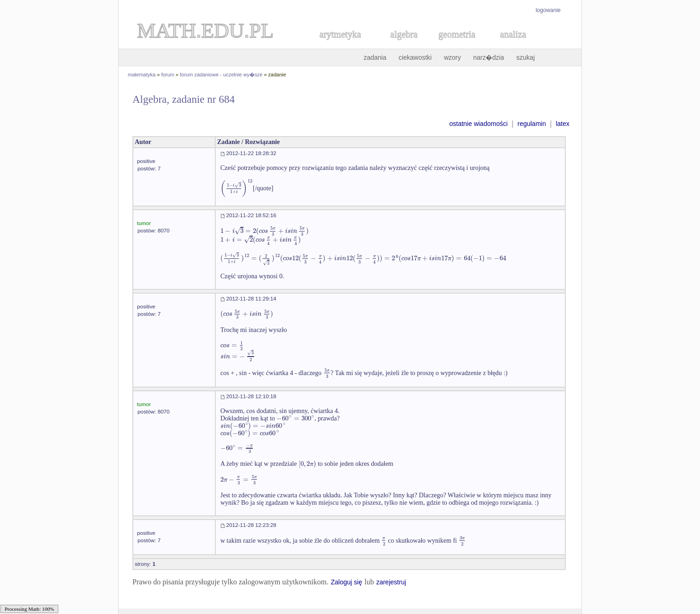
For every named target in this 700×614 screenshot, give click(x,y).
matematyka (142, 75)
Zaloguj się (346, 582)
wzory (453, 57)
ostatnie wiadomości (478, 124)
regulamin (532, 124)
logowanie (548, 10)
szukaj (525, 57)
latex (562, 124)
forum (168, 75)
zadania (375, 57)
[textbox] (237, 188)
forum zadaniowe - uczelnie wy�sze (222, 75)
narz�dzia (489, 57)
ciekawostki (415, 57)
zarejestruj (391, 582)
